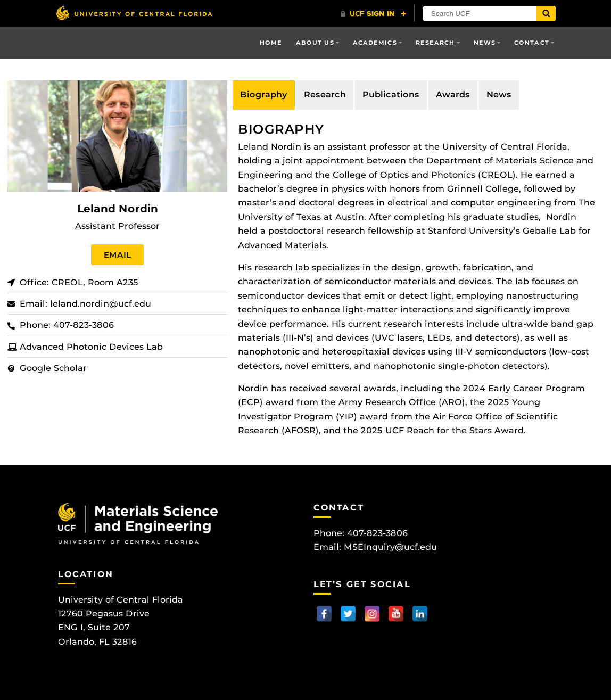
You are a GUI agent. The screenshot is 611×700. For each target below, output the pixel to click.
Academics (375, 43)
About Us (315, 43)
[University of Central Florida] (134, 13)
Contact (532, 43)
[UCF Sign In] (373, 14)
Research (435, 43)
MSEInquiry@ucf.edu (390, 547)
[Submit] (546, 14)
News (485, 43)
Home (271, 43)
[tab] (264, 95)
